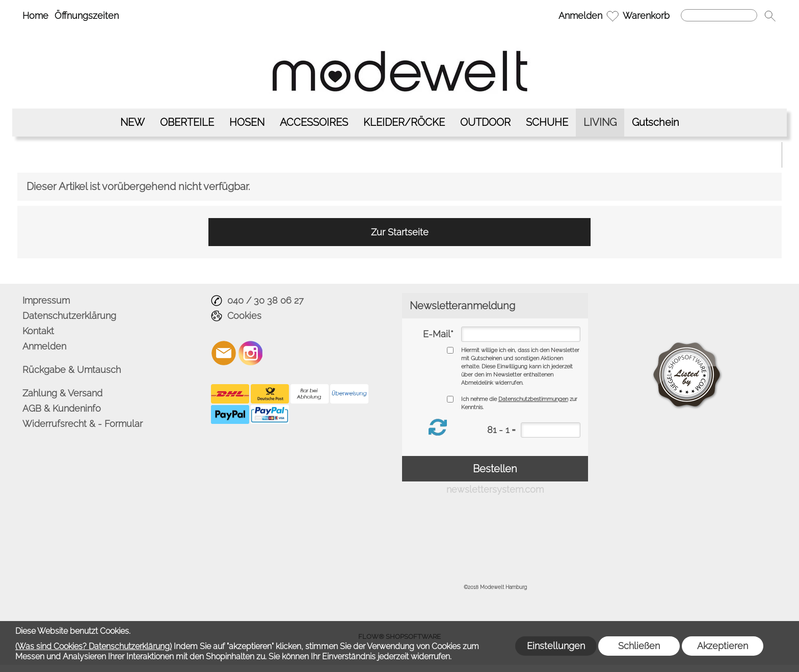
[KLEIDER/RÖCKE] (404, 123)
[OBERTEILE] (187, 123)
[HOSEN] (247, 123)
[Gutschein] (656, 123)
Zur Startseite (400, 232)
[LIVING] (600, 123)
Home (35, 16)
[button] (770, 16)
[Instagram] (251, 353)
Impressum (46, 300)
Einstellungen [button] (556, 646)
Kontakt (38, 331)
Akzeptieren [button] (723, 646)
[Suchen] (719, 15)
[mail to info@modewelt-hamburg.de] (224, 353)
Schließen (639, 646)
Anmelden (580, 16)
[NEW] (132, 123)
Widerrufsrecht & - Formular (83, 424)
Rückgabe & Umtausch (72, 370)
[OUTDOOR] (485, 123)
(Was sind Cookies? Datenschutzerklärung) (94, 646)
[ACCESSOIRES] (314, 123)
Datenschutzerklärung (69, 316)
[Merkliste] (612, 16)
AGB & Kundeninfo (62, 408)
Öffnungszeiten (87, 16)
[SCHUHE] (547, 123)
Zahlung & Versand (62, 393)
